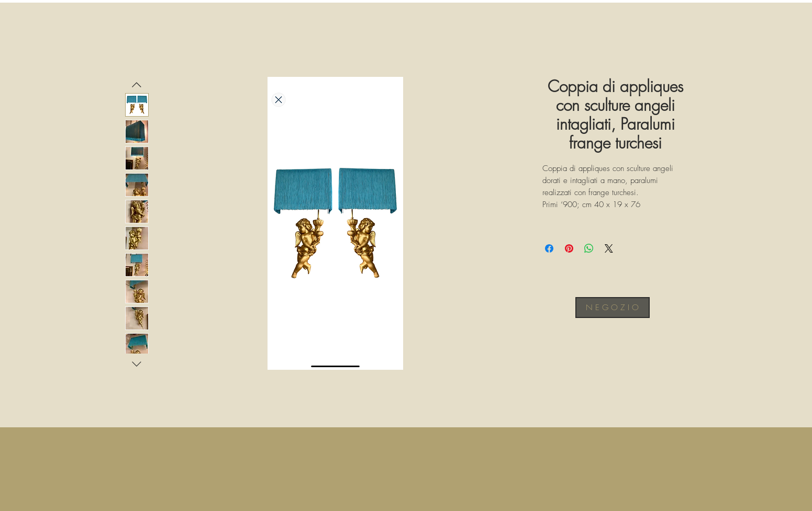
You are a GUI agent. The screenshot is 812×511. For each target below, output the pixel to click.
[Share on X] (609, 248)
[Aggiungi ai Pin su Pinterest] (569, 248)
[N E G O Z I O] (613, 308)
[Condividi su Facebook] (549, 248)
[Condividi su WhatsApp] (589, 248)
